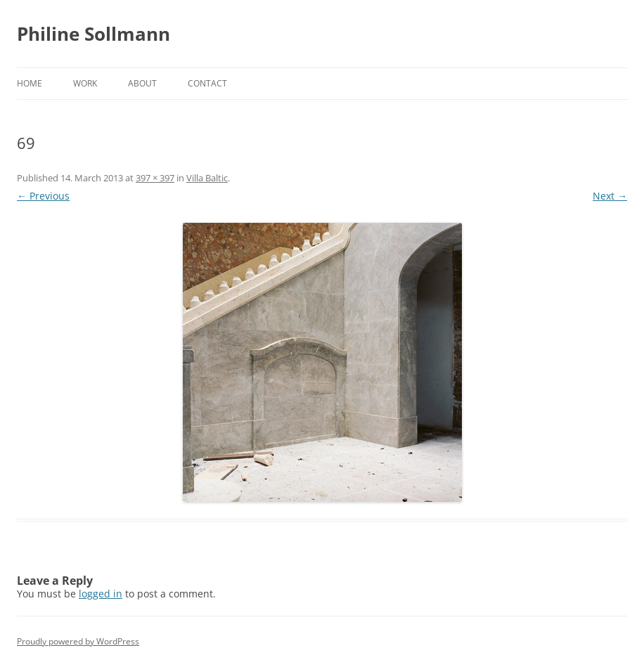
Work (85, 83)
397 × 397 (155, 178)
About (142, 83)
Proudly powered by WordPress (78, 641)
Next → (610, 196)
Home (30, 83)
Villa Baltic (207, 178)
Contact (207, 83)
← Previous (43, 196)
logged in (101, 594)
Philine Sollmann (94, 34)
